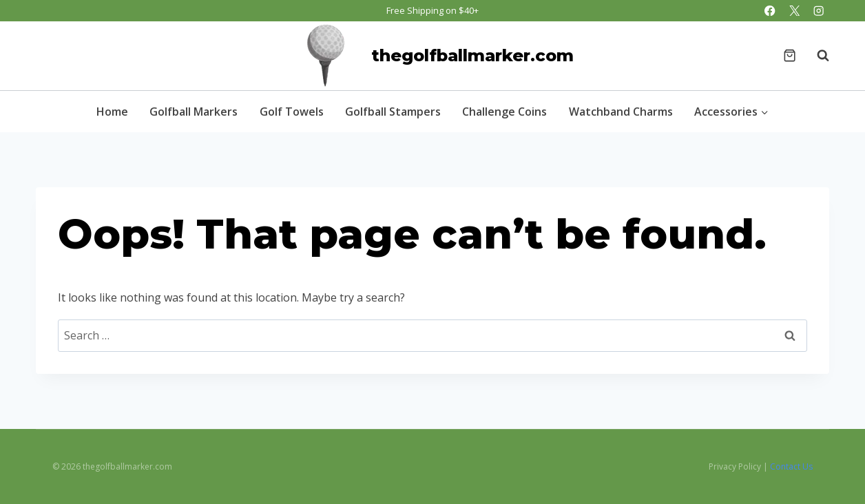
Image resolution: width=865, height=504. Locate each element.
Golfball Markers (194, 112)
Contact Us (791, 466)
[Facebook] (770, 11)
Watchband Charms (621, 112)
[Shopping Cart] (790, 55)
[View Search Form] (816, 56)
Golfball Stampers (393, 112)
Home (112, 112)
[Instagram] (819, 11)
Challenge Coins (504, 112)
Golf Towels (292, 112)
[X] (794, 11)
